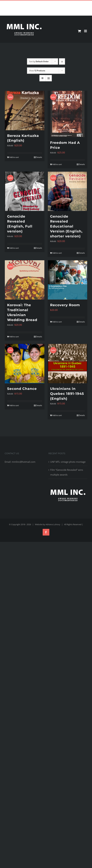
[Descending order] (62, 61)
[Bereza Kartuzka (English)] (25, 110)
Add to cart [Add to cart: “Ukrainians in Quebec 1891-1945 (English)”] (57, 415)
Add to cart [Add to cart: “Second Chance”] (14, 405)
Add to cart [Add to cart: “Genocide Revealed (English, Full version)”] (14, 248)
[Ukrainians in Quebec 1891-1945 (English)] (68, 364)
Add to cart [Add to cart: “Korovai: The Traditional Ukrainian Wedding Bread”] (14, 337)
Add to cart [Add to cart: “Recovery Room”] (57, 322)
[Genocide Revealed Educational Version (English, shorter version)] (68, 191)
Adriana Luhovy (53, 524)
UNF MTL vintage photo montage (68, 462)
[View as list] (49, 78)
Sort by (39, 61)
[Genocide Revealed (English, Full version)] (25, 191)
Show (37, 71)
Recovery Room (65, 305)
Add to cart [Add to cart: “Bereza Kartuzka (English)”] (14, 157)
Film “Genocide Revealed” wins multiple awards (67, 472)
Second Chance (22, 389)
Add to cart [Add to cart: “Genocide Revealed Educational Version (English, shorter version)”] (57, 253)
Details (39, 157)
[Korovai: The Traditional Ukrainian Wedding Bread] (25, 280)
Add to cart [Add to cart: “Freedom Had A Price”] (57, 164)
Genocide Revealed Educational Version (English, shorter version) (66, 226)
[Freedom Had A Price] (68, 114)
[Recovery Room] (68, 280)
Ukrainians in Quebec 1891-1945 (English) (67, 394)
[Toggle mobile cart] (79, 31)
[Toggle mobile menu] (86, 31)
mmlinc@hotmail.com (53, 3)
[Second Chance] (25, 364)
